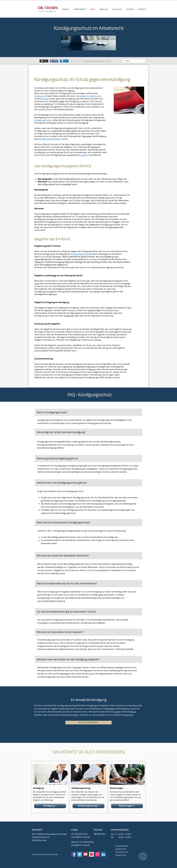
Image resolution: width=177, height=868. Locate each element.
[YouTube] (86, 854)
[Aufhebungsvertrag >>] (88, 806)
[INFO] (77, 61)
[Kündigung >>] (50, 806)
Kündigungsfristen (43, 120)
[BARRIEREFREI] (122, 846)
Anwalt (83, 155)
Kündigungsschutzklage (50, 139)
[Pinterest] (91, 854)
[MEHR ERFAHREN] (88, 723)
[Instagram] (97, 854)
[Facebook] (74, 854)
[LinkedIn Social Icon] (103, 854)
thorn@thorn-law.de (81, 837)
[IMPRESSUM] (121, 855)
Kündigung (39, 96)
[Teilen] (44, 61)
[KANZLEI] (72, 61)
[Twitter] (80, 854)
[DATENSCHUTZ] (122, 852)
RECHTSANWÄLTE (48, 12)
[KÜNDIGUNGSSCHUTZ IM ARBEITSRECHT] (97, 61)
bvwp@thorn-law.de (80, 845)
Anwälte (45, 99)
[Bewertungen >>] (127, 806)
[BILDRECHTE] (122, 849)
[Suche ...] (133, 61)
